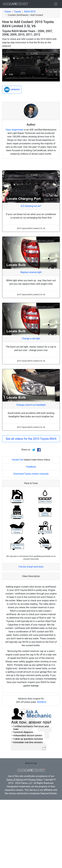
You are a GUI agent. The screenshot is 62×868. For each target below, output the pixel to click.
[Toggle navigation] (56, 4)
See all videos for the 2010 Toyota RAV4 (31, 439)
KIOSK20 (42, 702)
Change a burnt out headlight (31, 405)
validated (12, 90)
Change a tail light (31, 339)
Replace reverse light (31, 272)
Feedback (31, 467)
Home (8, 12)
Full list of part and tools (31, 567)
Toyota (18, 12)
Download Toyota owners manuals (31, 474)
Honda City (18, 460)
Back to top (31, 763)
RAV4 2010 (30, 12)
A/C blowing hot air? (31, 206)
